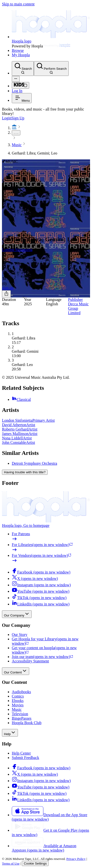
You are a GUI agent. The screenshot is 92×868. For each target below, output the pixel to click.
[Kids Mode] (20, 85)
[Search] (23, 69)
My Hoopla (21, 55)
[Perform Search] (51, 69)
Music (17, 145)
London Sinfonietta (17, 250)
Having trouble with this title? (25, 472)
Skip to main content (18, 4)
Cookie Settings (35, 863)
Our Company (17, 614)
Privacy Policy (76, 859)
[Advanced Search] (16, 79)
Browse (18, 50)
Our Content (16, 671)
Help (10, 733)
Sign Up (18, 118)
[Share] (6, 294)
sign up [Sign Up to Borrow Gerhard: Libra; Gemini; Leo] (8, 288)
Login (7, 118)
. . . (16, 133)
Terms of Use (11, 863)
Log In (17, 91)
